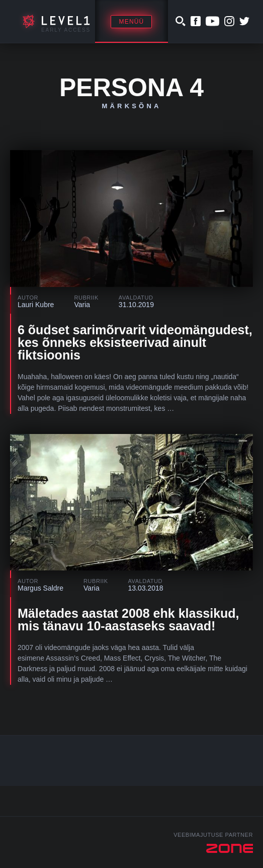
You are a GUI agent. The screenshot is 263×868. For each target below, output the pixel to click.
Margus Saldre (40, 588)
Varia (82, 305)
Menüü (131, 22)
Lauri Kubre (36, 305)
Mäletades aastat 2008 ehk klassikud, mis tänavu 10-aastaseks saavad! (128, 620)
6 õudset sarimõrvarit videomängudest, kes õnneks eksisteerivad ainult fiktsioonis (135, 342)
